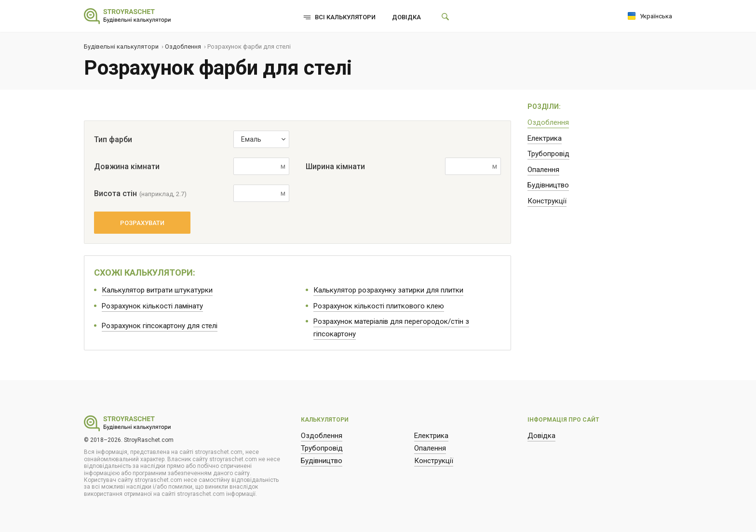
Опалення (543, 170)
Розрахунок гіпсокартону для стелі (160, 326)
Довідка (406, 17)
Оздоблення (548, 122)
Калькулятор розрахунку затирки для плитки (388, 290)
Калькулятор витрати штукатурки (157, 290)
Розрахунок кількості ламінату (152, 306)
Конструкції (547, 201)
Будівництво (548, 185)
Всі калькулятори (345, 17)
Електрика (545, 138)
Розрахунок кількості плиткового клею (379, 306)
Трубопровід (548, 154)
